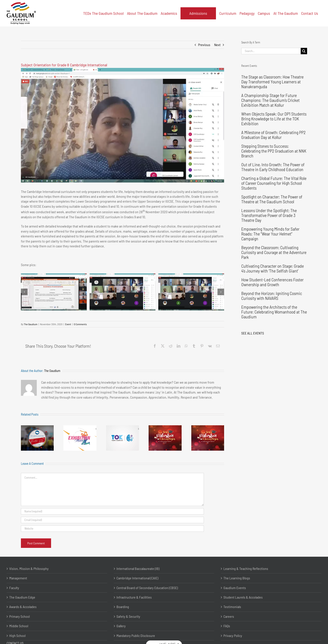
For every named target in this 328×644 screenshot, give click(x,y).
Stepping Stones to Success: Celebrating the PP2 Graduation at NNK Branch (274, 151)
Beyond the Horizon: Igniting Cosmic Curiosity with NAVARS (272, 296)
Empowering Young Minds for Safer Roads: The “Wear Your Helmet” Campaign (270, 234)
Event (68, 324)
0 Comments (80, 324)
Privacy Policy (233, 636)
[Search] (304, 51)
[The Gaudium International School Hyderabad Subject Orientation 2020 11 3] (191, 292)
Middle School (19, 626)
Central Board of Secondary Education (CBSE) (147, 588)
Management (18, 578)
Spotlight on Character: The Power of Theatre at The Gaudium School (272, 199)
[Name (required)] (112, 511)
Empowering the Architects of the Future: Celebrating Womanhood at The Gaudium (274, 312)
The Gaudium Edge (22, 597)
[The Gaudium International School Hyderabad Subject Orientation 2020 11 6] (123, 125)
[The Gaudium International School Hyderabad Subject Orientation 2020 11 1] (54, 292)
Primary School (19, 616)
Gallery (121, 626)
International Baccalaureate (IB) (138, 568)
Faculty (14, 588)
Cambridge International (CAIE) (137, 578)
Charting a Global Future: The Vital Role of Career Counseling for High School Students (274, 183)
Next (217, 45)
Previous (204, 45)
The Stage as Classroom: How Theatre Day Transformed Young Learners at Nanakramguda (272, 82)
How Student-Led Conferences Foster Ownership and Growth (272, 282)
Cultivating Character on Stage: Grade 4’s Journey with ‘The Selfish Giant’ (273, 268)
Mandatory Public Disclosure (136, 636)
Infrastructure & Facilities (134, 597)
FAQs (227, 626)
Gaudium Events (235, 588)
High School (17, 636)
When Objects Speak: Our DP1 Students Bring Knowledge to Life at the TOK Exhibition (274, 119)
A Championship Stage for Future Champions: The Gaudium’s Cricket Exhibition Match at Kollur (270, 100)
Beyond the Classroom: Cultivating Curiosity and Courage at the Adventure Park (274, 252)
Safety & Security (128, 616)
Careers (229, 616)
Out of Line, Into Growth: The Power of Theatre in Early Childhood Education (273, 167)
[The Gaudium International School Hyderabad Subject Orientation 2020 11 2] (123, 292)
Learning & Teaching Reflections (246, 568)
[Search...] (271, 51)
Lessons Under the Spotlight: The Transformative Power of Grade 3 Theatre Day (269, 215)
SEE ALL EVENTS (253, 333)
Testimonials (232, 607)
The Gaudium (31, 324)
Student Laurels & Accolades (243, 597)
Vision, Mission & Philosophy (29, 568)
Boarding (123, 607)
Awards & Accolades (23, 607)
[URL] (112, 529)
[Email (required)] (112, 520)
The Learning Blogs (237, 578)
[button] (24, 292)
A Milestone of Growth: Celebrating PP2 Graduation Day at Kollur (273, 135)
